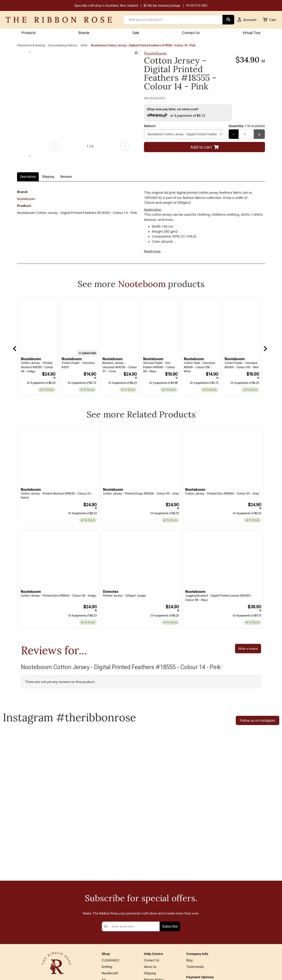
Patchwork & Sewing (31, 46)
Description (28, 177)
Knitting (107, 898)
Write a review (248, 649)
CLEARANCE (110, 892)
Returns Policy (154, 911)
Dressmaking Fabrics (63, 46)
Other (105, 950)
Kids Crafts (109, 943)
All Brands (108, 956)
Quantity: (247, 126)
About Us (150, 898)
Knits (84, 46)
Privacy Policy (153, 918)
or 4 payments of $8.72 (176, 115)
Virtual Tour (152, 948)
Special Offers (111, 963)
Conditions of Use (156, 924)
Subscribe (170, 858)
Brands (84, 33)
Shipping (48, 177)
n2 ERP (262, 974)
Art (104, 911)
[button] (247, 20)
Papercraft (109, 918)
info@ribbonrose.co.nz (56, 932)
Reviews (66, 177)
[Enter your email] (135, 858)
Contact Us (191, 33)
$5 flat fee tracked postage (162, 6)
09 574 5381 (199, 6)
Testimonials (195, 898)
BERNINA (108, 924)
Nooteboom (155, 54)
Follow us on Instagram (258, 721)
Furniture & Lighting (115, 937)
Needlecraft (110, 905)
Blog (189, 892)
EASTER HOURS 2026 (159, 942)
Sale (136, 33)
